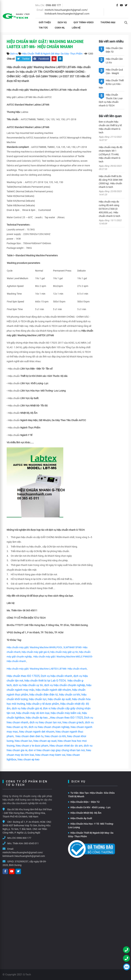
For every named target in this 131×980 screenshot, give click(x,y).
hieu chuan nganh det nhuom (36, 732)
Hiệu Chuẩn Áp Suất (80, 818)
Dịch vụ (62, 22)
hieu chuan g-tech (73, 722)
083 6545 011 (31, 843)
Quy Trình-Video (84, 22)
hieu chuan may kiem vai (50, 755)
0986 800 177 (53, 5)
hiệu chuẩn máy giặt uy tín (64, 652)
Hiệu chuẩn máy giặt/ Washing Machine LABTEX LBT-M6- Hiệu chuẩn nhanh (47, 669)
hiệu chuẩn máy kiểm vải (66, 713)
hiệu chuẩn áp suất (59, 699)
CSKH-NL (60, 28)
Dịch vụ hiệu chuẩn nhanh (56, 676)
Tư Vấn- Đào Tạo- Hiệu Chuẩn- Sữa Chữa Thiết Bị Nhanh (91, 795)
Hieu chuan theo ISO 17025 (66, 718)
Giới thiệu (45, 22)
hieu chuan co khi (55, 736)
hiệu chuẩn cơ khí (70, 695)
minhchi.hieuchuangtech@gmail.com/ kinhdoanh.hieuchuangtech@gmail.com (24, 854)
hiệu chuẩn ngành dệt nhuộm (53, 690)
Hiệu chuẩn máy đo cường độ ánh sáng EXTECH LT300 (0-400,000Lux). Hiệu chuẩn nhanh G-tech (110, 209)
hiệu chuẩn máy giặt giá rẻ (35, 652)
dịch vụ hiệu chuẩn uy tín (28, 685)
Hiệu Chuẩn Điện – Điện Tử (84, 802)
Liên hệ (76, 28)
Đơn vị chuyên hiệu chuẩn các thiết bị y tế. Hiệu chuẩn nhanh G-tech (111, 127)
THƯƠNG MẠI (108, 22)
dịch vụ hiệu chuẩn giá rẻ (27, 708)
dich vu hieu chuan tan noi (45, 722)
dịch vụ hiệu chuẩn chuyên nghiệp (65, 685)
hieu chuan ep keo (28, 759)
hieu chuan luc (23, 741)
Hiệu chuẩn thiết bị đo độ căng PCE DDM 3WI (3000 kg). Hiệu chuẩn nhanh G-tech (111, 182)
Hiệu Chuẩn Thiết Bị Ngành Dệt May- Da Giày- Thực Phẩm (52, 54)
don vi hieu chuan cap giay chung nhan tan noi (57, 750)
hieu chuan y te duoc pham (32, 746)
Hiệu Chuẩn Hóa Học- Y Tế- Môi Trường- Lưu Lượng (91, 826)
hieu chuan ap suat (45, 741)
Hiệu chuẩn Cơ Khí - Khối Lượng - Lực (89, 807)
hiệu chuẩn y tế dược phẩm (43, 704)
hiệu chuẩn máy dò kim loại (33, 713)
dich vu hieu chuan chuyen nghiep (49, 727)
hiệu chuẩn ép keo (37, 718)
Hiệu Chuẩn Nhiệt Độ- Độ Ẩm (85, 813)
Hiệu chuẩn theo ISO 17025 (23, 676)
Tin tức (43, 28)
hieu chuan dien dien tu (30, 736)
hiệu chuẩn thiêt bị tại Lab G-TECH (45, 681)
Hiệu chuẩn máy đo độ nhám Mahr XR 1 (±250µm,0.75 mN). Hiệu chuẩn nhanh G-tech (111, 154)
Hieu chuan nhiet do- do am (66, 746)
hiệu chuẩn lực (38, 699)
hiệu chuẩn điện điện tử (44, 695)
